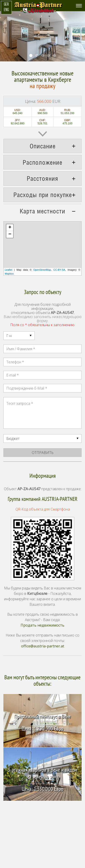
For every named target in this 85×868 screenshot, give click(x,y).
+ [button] (10, 228)
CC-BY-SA (59, 270)
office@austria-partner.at (43, 646)
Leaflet (8, 270)
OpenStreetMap (42, 270)
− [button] (10, 234)
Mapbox (9, 274)
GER (6, 5)
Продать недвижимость (42, 625)
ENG (6, 10)
